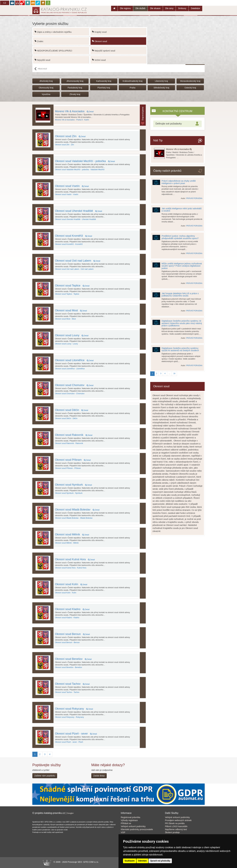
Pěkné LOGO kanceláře (176, 826)
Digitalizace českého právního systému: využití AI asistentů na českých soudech (180, 349)
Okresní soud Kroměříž (74, 236)
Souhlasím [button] (130, 861)
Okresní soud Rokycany (74, 709)
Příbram (68, 468)
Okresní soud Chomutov (74, 385)
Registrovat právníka (130, 817)
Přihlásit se (126, 823)
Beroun (67, 642)
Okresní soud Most (71, 310)
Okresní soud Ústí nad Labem (78, 261)
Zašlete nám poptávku (45, 776)
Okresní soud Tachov (72, 684)
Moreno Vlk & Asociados (74, 111)
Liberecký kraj (161, 81)
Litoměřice (70, 369)
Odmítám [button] (142, 861)
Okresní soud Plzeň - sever (76, 734)
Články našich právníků (167, 171)
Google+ (70, 813)
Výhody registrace (129, 820)
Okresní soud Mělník (72, 534)
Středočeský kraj (161, 88)
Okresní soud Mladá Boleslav (77, 510)
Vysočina (46, 94)
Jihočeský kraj (46, 81)
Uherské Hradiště (75, 219)
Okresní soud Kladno (72, 609)
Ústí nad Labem (74, 269)
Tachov (67, 692)
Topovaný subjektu (143, 115)
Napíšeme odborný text (176, 829)
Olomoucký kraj (46, 88)
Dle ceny (169, 8)
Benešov (69, 667)
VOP (123, 832)
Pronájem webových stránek (178, 820)
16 (174, 374)
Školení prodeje (172, 832)
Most (65, 319)
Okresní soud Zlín (70, 136)
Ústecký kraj (190, 88)
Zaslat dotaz (99, 776)
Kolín (66, 593)
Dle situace (155, 8)
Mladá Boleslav (74, 518)
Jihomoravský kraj (75, 81)
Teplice (67, 294)
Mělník (67, 543)
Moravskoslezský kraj (190, 81)
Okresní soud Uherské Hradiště (79, 211)
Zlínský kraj (75, 94)
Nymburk (69, 493)
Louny (66, 344)
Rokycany (69, 717)
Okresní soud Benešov (73, 659)
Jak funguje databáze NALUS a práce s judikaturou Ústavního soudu (180, 295)
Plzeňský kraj (104, 88)
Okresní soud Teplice (72, 286)
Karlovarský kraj (104, 81)
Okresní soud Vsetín (72, 186)
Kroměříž (69, 244)
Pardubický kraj (75, 88)
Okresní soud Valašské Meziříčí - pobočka (85, 161)
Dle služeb (140, 8)
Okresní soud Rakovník (74, 435)
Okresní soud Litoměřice (74, 360)
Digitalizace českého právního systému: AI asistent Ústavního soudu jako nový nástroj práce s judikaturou (182, 323)
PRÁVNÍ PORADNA (194, 198)
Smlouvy (182, 8)
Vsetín (67, 194)
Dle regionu (125, 8)
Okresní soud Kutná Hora (75, 559)
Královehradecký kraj (133, 81)
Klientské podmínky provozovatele (137, 829)
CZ (5, 3)
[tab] (177, 124)
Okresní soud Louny (72, 335)
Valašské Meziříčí (80, 170)
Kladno (67, 618)
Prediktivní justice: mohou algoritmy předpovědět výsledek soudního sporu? (180, 237)
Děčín (66, 418)
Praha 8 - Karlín (72, 120)
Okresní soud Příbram (73, 460)
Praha (132, 88)
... (169, 374)
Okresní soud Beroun (72, 634)
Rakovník (69, 443)
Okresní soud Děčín (72, 410)
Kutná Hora (71, 568)
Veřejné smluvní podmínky (133, 826)
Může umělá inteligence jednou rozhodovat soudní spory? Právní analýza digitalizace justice (182, 266)
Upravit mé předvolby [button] (160, 861)
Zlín (64, 145)
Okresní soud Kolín (71, 584)
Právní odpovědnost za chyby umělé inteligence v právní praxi (179, 182)
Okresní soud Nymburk (73, 485)
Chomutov (70, 394)
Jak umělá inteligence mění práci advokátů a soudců (182, 210)
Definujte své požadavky (169, 124)
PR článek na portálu (175, 823)
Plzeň (69, 742)
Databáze (195, 8)
